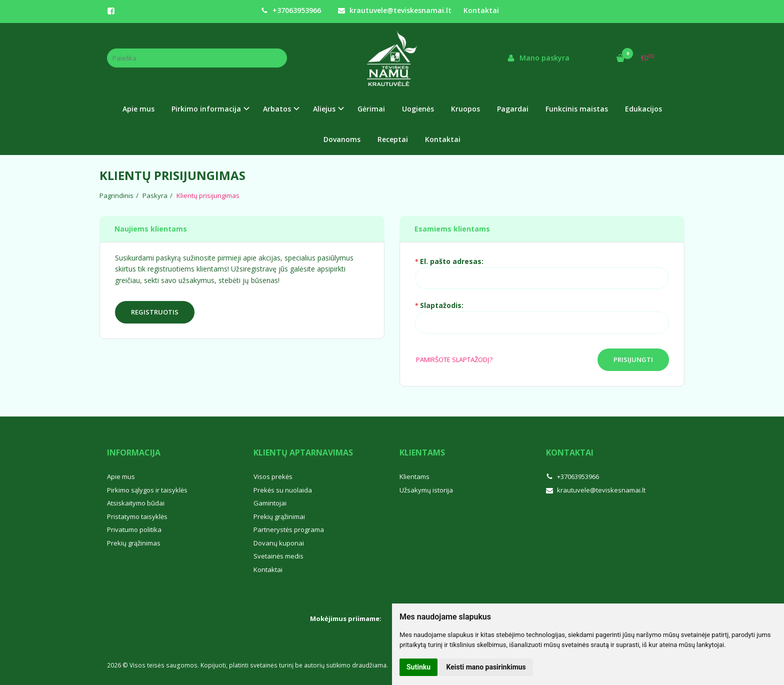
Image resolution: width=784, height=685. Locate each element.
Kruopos (465, 109)
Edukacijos (643, 109)
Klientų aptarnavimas (303, 452)
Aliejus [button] (324, 109)
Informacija (134, 452)
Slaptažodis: (442, 305)
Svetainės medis (278, 556)
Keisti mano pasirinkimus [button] (486, 667)
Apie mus (138, 109)
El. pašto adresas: (452, 261)
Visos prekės (273, 476)
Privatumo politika (134, 529)
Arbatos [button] (277, 109)
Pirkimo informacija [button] (206, 109)
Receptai (393, 139)
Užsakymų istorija (426, 490)
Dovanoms (342, 139)
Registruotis (155, 312)
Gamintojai (270, 503)
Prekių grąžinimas (134, 543)
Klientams (422, 452)
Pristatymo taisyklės (137, 516)
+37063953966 (291, 10)
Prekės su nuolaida (283, 490)
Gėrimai (371, 109)
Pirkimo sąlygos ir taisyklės (147, 490)
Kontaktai (481, 10)
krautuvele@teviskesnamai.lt (395, 10)
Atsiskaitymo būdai (136, 503)
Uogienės (418, 109)
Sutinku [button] (418, 667)
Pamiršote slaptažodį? (454, 359)
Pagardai (513, 109)
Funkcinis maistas (577, 109)
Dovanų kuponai (279, 543)
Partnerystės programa (289, 529)
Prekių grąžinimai (279, 516)
